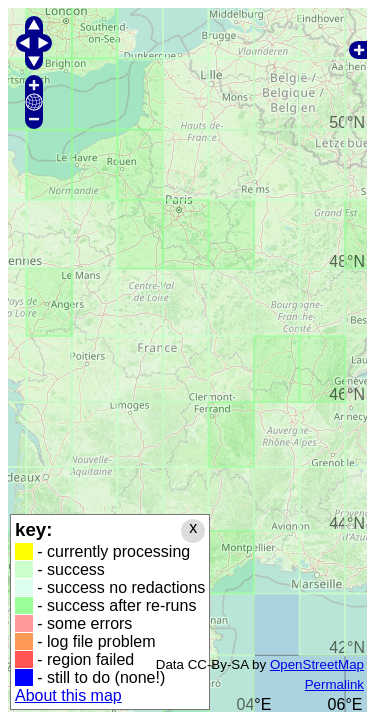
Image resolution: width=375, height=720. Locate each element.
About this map (68, 695)
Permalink (334, 684)
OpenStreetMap (317, 664)
